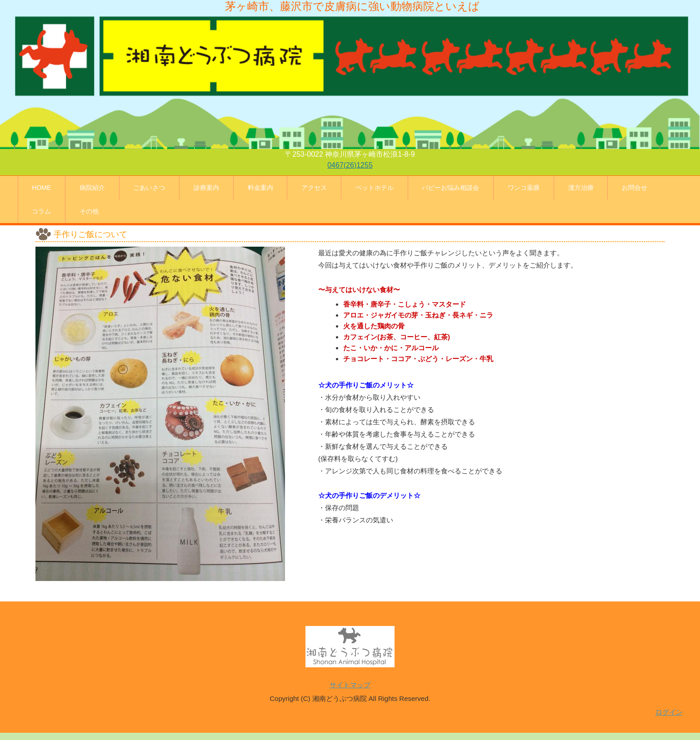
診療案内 (206, 188)
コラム (41, 211)
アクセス (314, 188)
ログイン (669, 712)
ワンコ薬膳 (524, 188)
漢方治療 (581, 188)
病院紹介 (92, 188)
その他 (89, 211)
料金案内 (260, 188)
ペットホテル (375, 188)
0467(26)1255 (350, 165)
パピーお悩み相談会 (450, 188)
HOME (41, 188)
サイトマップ (350, 685)
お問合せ (635, 188)
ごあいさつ (149, 188)
